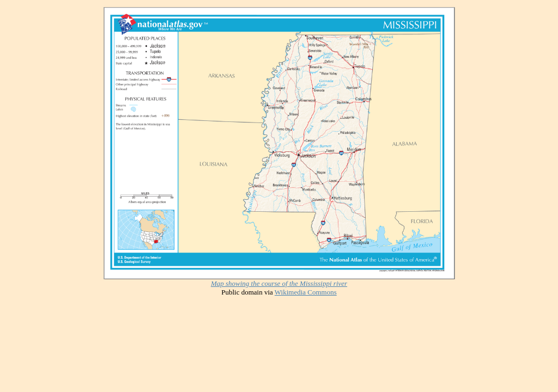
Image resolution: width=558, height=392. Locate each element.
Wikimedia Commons (306, 292)
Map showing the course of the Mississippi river (279, 283)
